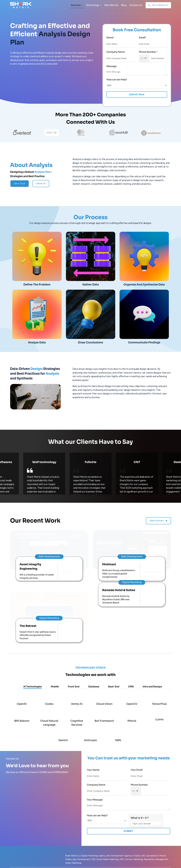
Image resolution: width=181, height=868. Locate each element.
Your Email (150, 697)
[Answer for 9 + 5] (146, 748)
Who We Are (111, 5)
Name (110, 38)
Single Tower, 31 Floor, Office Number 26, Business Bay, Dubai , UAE (111, 810)
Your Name (107, 697)
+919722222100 (145, 816)
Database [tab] (94, 611)
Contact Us (136, 5)
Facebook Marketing (23, 823)
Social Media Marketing (24, 848)
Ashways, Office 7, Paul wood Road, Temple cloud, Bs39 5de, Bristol (70, 834)
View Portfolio (158, 516)
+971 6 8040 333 (147, 807)
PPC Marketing (20, 843)
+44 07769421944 (146, 820)
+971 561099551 (145, 812)
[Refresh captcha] (159, 742)
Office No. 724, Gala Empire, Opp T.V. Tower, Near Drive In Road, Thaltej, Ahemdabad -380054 (71, 810)
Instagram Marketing (23, 838)
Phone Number (148, 52)
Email (143, 38)
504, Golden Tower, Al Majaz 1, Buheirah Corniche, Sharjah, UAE (111, 832)
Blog (124, 5)
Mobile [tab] (55, 611)
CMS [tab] (131, 611)
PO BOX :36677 (147, 825)
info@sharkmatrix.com (151, 829)
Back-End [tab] (114, 611)
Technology (94, 5)
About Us (41, 184)
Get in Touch (20, 184)
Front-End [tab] (74, 611)
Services (77, 5)
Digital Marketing (21, 828)
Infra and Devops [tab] (152, 611)
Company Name (116, 52)
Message (111, 66)
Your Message (129, 729)
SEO (15, 833)
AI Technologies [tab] (33, 611)
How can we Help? (117, 80)
